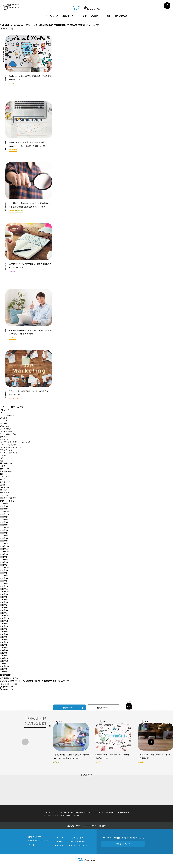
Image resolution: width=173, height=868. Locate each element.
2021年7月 (4, 560)
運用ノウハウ (68, 16)
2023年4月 (4, 522)
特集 (109, 16)
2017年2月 (4, 656)
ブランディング (6, 450)
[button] (151, 742)
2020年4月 (4, 578)
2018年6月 (4, 629)
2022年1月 (4, 544)
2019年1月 (4, 613)
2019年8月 (4, 597)
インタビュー (5, 477)
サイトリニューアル (8, 434)
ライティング (5, 493)
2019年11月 (5, 589)
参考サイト (4, 437)
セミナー (4, 466)
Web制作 (4, 418)
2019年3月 (4, 610)
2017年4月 (4, 650)
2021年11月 (5, 549)
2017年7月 (4, 648)
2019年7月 (4, 600)
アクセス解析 (5, 429)
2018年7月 (4, 626)
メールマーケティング (9, 453)
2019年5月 (4, 605)
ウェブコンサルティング (79, 845)
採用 (2, 458)
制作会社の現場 (121, 16)
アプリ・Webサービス (9, 415)
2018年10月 (5, 621)
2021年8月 (4, 557)
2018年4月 (4, 634)
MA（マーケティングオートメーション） (16, 442)
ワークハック (5, 495)
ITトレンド (82, 16)
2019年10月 (5, 592)
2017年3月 (4, 653)
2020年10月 (5, 568)
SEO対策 (4, 423)
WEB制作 (95, 16)
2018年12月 (5, 616)
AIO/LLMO (4, 421)
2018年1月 (4, 642)
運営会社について (74, 826)
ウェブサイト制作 (77, 838)
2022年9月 (4, 530)
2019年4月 (4, 608)
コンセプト (61, 838)
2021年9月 (4, 554)
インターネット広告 (8, 445)
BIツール (4, 413)
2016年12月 (5, 661)
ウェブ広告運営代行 (78, 842)
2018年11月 (5, 618)
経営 (2, 461)
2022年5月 (4, 536)
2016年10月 (5, 666)
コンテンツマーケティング (11, 447)
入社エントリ (5, 482)
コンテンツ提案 (6, 431)
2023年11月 (5, 514)
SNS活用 (4, 490)
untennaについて (90, 826)
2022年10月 (5, 528)
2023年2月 (4, 525)
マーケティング (52, 16)
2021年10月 (5, 552)
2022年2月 (4, 541)
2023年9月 (4, 517)
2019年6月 (4, 602)
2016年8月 (4, 672)
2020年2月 (4, 584)
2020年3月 (4, 581)
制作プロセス (5, 469)
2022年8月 (4, 533)
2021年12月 (5, 546)
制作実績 (60, 845)
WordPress (4, 426)
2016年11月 (5, 664)
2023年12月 (5, 512)
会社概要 (60, 842)
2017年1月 (4, 658)
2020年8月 (4, 573)
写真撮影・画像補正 (8, 498)
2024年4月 (4, 506)
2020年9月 (4, 570)
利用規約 (102, 826)
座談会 (3, 485)
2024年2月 (4, 509)
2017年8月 (4, 645)
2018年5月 (4, 632)
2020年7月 (4, 576)
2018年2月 (4, 640)
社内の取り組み (6, 471)
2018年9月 (4, 624)
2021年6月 (4, 562)
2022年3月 (4, 538)
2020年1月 (4, 586)
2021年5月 (4, 565)
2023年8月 (4, 520)
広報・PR (4, 455)
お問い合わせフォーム (123, 844)
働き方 (3, 479)
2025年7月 (4, 504)
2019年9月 (4, 594)
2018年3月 (4, 637)
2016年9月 (4, 669)
